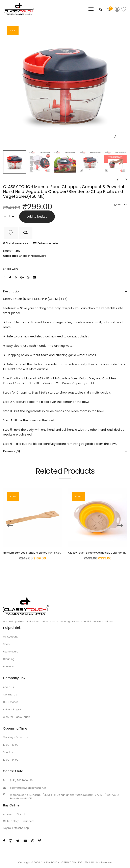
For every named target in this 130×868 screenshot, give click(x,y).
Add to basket (37, 217)
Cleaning (9, 659)
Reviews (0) (12, 451)
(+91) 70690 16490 (21, 780)
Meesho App (21, 828)
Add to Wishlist (11, 233)
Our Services (11, 702)
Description (12, 291)
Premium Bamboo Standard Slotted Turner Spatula (35, 553)
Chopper (24, 256)
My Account (10, 637)
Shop (6, 644)
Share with (10, 269)
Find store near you (16, 243)
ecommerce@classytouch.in (28, 788)
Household (10, 666)
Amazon (8, 814)
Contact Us (10, 695)
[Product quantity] (9, 217)
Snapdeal (28, 821)
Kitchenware (38, 256)
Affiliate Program (13, 709)
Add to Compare (26, 233)
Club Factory (11, 821)
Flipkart (21, 814)
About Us (8, 687)
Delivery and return (47, 243)
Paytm (7, 828)
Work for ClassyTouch (17, 717)
